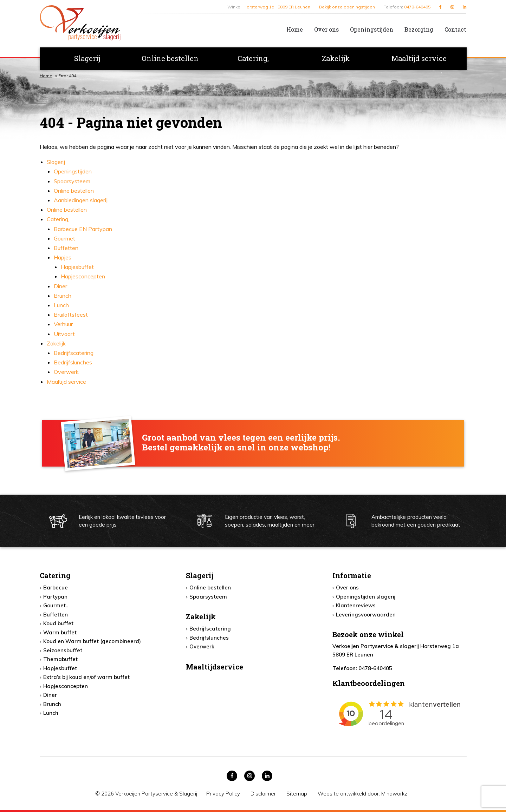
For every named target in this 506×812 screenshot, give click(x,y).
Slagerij (87, 58)
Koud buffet (58, 623)
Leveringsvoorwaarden (366, 615)
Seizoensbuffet (63, 650)
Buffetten (66, 248)
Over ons (326, 29)
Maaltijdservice (215, 667)
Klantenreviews (356, 605)
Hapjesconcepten (83, 276)
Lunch (61, 305)
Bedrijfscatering (74, 353)
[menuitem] (289, 29)
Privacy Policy (224, 794)
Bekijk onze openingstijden (347, 7)
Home (295, 29)
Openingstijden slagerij (366, 597)
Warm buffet (60, 632)
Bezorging (419, 29)
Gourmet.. (56, 605)
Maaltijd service (419, 58)
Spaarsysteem (72, 181)
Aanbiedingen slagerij (81, 200)
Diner (60, 286)
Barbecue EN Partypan (83, 229)
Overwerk (66, 372)
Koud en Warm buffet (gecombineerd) (92, 641)
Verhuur (63, 324)
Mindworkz (394, 794)
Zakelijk (336, 58)
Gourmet (64, 238)
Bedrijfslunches (73, 362)
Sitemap (297, 794)
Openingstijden (372, 29)
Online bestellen (170, 58)
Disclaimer (264, 794)
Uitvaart (64, 334)
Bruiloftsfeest (71, 315)
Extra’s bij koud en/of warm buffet (86, 677)
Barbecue (56, 587)
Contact (455, 29)
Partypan (55, 597)
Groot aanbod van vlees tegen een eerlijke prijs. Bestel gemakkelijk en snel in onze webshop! (241, 443)
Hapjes (63, 257)
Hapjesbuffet (77, 267)
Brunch (63, 296)
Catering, (253, 58)
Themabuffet (60, 659)
